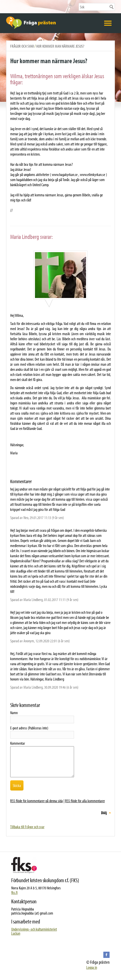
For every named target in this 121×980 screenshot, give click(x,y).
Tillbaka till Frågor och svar (27, 827)
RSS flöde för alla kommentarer (85, 801)
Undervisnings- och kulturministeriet (34, 929)
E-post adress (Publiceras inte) (29, 728)
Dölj (104, 813)
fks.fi (14, 892)
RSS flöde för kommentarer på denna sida (37, 801)
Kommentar (18, 743)
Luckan (16, 933)
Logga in (92, 967)
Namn (14, 713)
